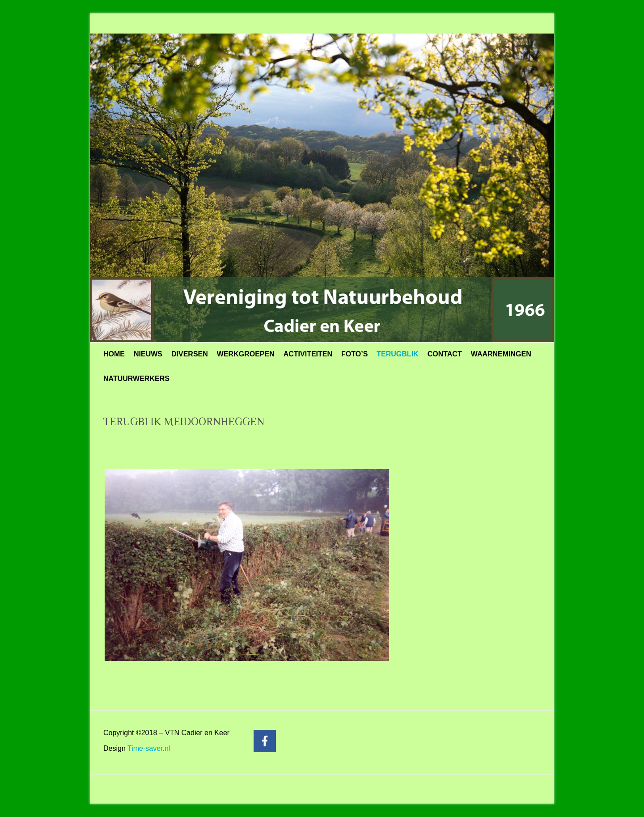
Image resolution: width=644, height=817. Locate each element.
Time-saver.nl (149, 748)
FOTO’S (354, 354)
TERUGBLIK (397, 354)
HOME (114, 354)
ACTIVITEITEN (308, 354)
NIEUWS (148, 354)
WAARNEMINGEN (501, 354)
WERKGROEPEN (246, 354)
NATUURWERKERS (136, 379)
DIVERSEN (190, 354)
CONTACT (445, 354)
